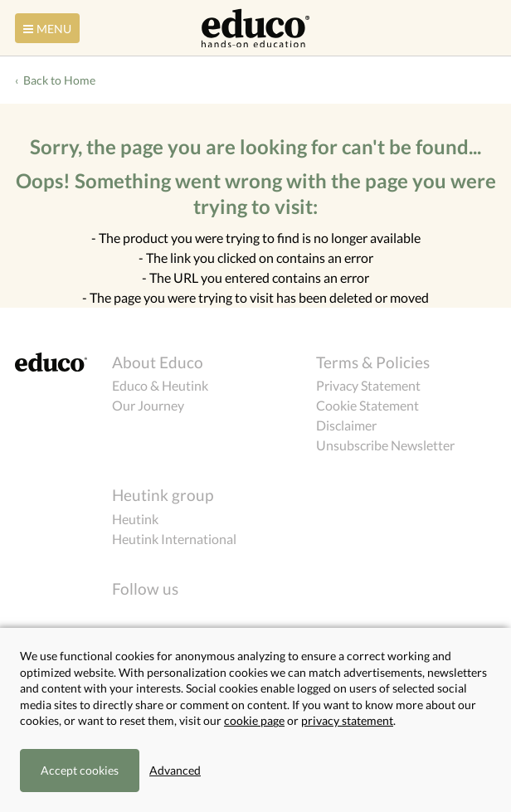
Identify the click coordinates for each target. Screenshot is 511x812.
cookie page (254, 720)
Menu (46, 29)
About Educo (158, 362)
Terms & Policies (373, 362)
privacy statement (347, 720)
